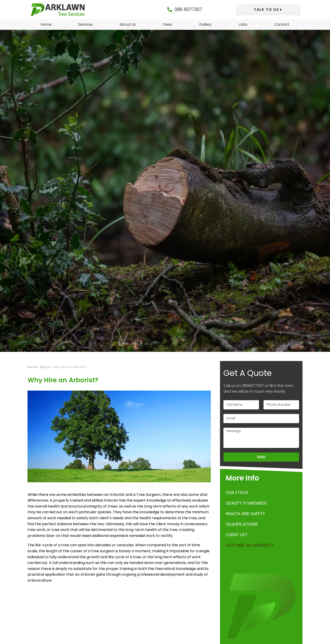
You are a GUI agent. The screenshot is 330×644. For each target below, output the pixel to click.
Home (46, 24)
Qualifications (242, 524)
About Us (128, 24)
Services (85, 24)
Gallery (205, 24)
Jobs (243, 24)
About (45, 367)
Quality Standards (246, 503)
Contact (282, 24)
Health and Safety (245, 514)
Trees (167, 24)
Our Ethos (237, 493)
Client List (237, 535)
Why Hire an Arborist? (250, 545)
